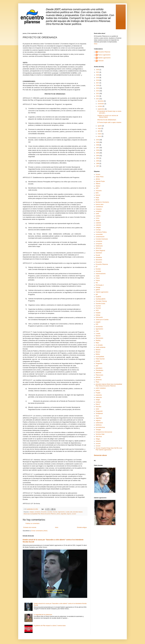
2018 (98, 80)
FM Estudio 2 (100, 285)
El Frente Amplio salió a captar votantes (109, 122)
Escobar (98, 269)
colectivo (98, 225)
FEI (97, 283)
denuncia (98, 248)
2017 (98, 83)
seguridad (63, 514)
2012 (98, 96)
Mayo (97, 343)
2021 (98, 72)
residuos (98, 402)
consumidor (99, 234)
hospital (98, 313)
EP (97, 267)
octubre (100, 106)
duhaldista (99, 257)
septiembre (101, 109)
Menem (98, 352)
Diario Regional (100, 251)
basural (98, 195)
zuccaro (74, 514)
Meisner (98, 350)
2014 (98, 91)
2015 (98, 88)
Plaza (97, 382)
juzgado (98, 322)
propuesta (99, 395)
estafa (98, 276)
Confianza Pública (101, 232)
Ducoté (98, 255)
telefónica (99, 425)
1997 (98, 166)
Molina (98, 354)
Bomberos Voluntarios (102, 202)
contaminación (100, 237)
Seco (97, 416)
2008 (98, 145)
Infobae (98, 315)
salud (97, 409)
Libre (97, 331)
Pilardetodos (99, 370)
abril (99, 131)
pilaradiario (99, 368)
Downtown (99, 253)
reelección (99, 397)
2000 (98, 161)
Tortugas (98, 430)
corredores (38, 512)
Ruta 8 (98, 404)
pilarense (98, 373)
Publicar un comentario (33, 523)
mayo (100, 128)
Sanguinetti (99, 411)
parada (98, 361)
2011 (98, 99)
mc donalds (99, 345)
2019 (98, 78)
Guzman (55, 512)
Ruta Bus (98, 407)
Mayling (98, 340)
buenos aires (100, 204)
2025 (98, 70)
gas (97, 294)
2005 (98, 153)
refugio (98, 400)
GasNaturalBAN (100, 299)
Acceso (98, 174)
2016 (98, 85)
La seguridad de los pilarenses (43, 615)
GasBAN (98, 297)
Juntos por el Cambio (102, 320)
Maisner (98, 336)
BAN (97, 193)
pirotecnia (99, 380)
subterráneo (99, 423)
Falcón (98, 281)
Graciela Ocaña (100, 304)
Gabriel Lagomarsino (104, 58)
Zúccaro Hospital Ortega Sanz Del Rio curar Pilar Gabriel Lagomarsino (109, 449)
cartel (97, 214)
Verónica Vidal (100, 434)
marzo (100, 134)
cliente (98, 221)
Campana (99, 209)
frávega (98, 287)
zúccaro (98, 446)
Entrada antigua (82, 527)
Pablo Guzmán (100, 359)
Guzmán (98, 308)
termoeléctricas (100, 427)
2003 (98, 158)
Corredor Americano (102, 239)
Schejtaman (99, 413)
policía (58, 514)
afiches (98, 179)
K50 (97, 324)
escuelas (50, 512)
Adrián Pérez (100, 177)
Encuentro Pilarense (104, 52)
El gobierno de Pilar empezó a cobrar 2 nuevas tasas (50, 626)
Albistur (98, 186)
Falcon (98, 278)
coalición (98, 223)
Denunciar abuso (100, 455)
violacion (98, 441)
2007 (98, 148)
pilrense (98, 377)
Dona (96, 44)
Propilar (98, 393)
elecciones (99, 260)
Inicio (57, 527)
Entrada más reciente (30, 527)
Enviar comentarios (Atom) (39, 531)
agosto (100, 126)
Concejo (98, 230)
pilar (71, 512)
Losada (67, 512)
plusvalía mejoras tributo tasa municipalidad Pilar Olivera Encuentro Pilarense (109, 385)
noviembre (101, 104)
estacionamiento (101, 274)
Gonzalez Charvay (101, 301)
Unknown (101, 61)
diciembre (101, 101)
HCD (97, 310)
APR (97, 188)
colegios (32, 512)
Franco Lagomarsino (104, 55)
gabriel (98, 290)
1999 (98, 163)
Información (99, 317)
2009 (98, 142)
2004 (98, 156)
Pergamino (99, 363)
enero (100, 136)
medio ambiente (100, 347)
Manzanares (99, 338)
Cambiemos (99, 207)
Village (98, 439)
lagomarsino (61, 512)
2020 (98, 75)
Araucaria (99, 191)
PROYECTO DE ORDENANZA (107, 120)
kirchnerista (99, 327)
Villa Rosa (99, 437)
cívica (97, 218)
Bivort (97, 200)
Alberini (98, 184)
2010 (98, 140)
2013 (98, 94)
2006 (98, 150)
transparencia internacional (104, 432)
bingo (97, 198)
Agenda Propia (100, 181)
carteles (98, 216)
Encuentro (44, 512)
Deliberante (99, 246)
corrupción (99, 244)
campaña (98, 211)
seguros (69, 514)
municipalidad (100, 357)
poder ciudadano (101, 388)
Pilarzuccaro (99, 375)
